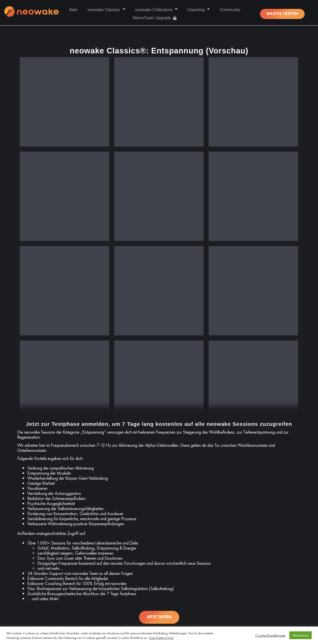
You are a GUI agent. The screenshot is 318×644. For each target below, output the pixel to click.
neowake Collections (156, 10)
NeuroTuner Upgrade (155, 18)
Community (230, 10)
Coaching (199, 10)
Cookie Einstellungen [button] (270, 635)
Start (73, 10)
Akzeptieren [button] (301, 635)
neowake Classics (106, 10)
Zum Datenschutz (161, 638)
